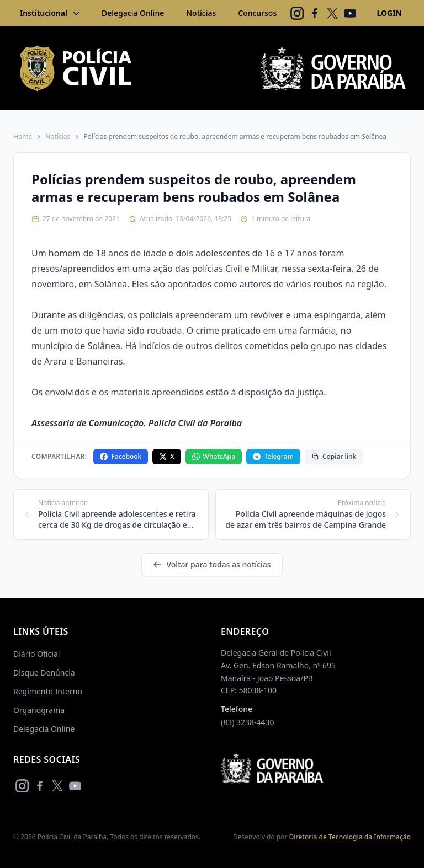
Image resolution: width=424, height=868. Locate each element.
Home (23, 137)
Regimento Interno (48, 691)
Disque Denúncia (44, 673)
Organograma (39, 710)
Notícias (201, 13)
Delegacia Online (133, 13)
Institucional (51, 13)
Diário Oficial (36, 654)
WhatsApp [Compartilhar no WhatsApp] (214, 456)
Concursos (257, 13)
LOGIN (389, 13)
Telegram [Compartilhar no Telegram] (273, 456)
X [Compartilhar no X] (166, 456)
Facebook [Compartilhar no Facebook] (121, 456)
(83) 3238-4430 (248, 722)
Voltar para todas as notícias (212, 564)
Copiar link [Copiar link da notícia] (334, 456)
